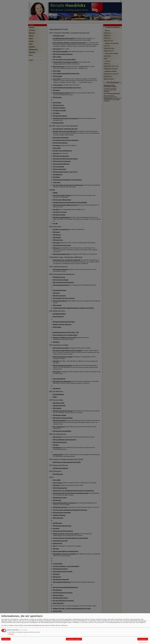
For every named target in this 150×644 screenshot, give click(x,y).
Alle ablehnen (6, 639)
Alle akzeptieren (143, 639)
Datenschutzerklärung (35, 625)
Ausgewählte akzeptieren (74, 639)
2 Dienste (10, 634)
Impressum (64, 625)
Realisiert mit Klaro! (143, 642)
